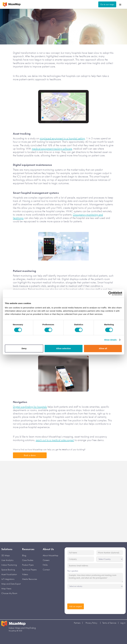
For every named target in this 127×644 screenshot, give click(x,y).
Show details (110, 340)
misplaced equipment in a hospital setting (62, 138)
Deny (24, 348)
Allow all (103, 348)
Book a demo (30, 455)
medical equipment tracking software (52, 149)
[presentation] (88, 595)
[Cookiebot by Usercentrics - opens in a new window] (110, 293)
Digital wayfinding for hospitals (30, 407)
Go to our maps (107, 4)
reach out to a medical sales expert (55, 440)
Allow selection (63, 348)
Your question (73, 571)
